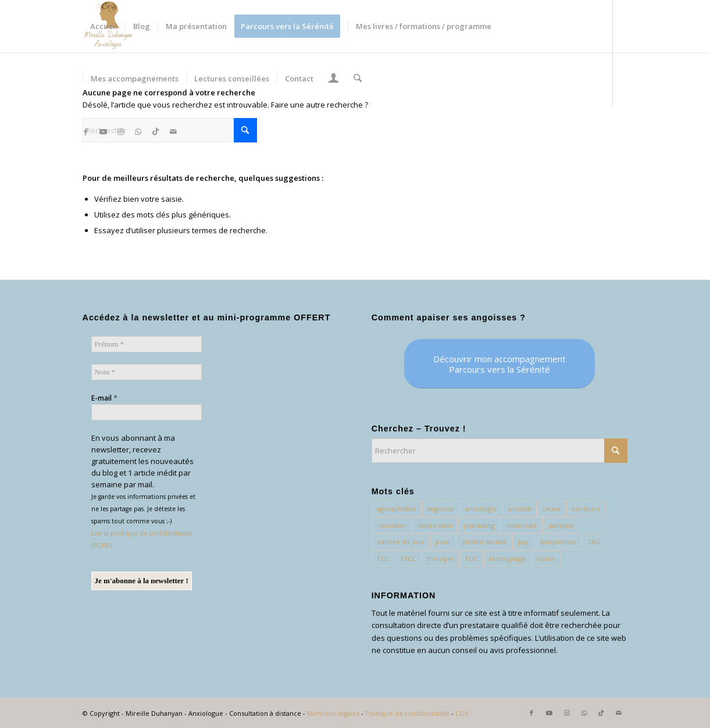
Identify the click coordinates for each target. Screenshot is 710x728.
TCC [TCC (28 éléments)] (383, 559)
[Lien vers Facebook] (86, 131)
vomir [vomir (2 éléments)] (547, 559)
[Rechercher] (357, 78)
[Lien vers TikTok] (156, 131)
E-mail (104, 398)
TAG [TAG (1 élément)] (594, 542)
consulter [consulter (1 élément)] (392, 525)
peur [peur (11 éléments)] (443, 542)
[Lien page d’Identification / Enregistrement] (333, 80)
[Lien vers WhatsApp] (138, 131)
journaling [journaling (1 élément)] (479, 525)
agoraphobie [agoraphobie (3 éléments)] (397, 508)
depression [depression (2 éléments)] (435, 525)
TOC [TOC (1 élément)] (471, 559)
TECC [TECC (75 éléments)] (408, 559)
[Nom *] (147, 372)
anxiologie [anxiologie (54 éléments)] (481, 508)
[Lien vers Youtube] (104, 131)
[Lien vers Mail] (173, 131)
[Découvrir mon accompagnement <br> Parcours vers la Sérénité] (500, 364)
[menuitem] (104, 26)
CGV (462, 713)
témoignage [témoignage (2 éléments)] (508, 559)
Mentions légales (333, 713)
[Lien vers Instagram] (121, 131)
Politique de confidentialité (407, 713)
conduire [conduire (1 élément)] (586, 508)
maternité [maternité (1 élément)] (522, 525)
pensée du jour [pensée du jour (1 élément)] (401, 542)
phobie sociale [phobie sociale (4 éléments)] (484, 542)
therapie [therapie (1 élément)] (440, 559)
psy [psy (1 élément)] (523, 542)
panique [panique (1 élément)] (561, 525)
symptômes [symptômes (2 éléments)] (558, 542)
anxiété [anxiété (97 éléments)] (520, 508)
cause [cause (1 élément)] (552, 508)
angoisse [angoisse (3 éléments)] (441, 508)
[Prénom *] (147, 344)
